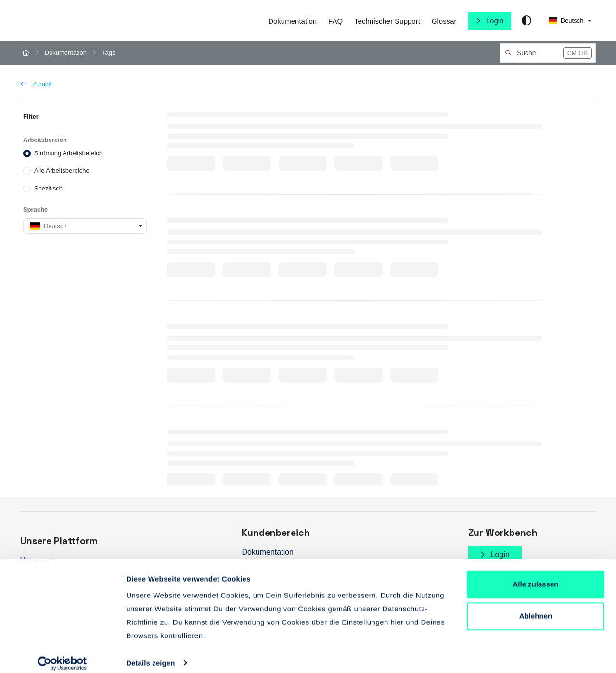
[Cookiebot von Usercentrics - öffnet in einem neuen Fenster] (62, 654)
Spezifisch (48, 188)
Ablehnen (536, 607)
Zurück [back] (36, 84)
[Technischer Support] (387, 21)
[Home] (26, 53)
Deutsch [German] (566, 20)
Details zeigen (150, 654)
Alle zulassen (535, 576)
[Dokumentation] (292, 21)
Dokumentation (66, 53)
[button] (548, 53)
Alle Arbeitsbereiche (61, 171)
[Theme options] (526, 21)
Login (494, 20)
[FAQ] (335, 21)
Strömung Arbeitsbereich (68, 153)
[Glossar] (444, 21)
